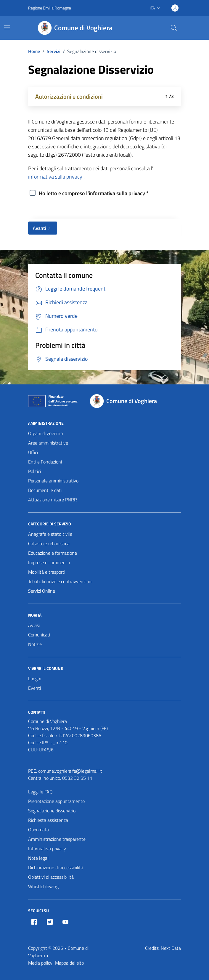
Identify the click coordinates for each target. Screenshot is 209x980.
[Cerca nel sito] (174, 28)
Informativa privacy (47, 849)
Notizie (35, 644)
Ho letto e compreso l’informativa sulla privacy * (94, 193)
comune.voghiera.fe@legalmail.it (70, 771)
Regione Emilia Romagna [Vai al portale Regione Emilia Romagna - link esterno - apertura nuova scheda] (50, 8)
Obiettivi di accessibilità (51, 877)
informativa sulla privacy (55, 177)
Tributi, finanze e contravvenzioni (60, 581)
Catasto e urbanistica (49, 543)
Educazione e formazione (53, 553)
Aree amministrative (48, 443)
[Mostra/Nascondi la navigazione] (7, 27)
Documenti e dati (45, 490)
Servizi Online (42, 591)
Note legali (39, 858)
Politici (34, 471)
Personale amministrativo (53, 481)
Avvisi (34, 625)
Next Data (171, 948)
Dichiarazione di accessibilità (56, 867)
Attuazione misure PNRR (53, 500)
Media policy (40, 963)
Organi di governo (45, 433)
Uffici (33, 452)
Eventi (34, 688)
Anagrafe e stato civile (50, 534)
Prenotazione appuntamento (56, 801)
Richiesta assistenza (48, 820)
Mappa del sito (69, 963)
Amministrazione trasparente (57, 839)
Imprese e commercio (49, 562)
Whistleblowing (43, 886)
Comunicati (39, 635)
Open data (38, 830)
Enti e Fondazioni (45, 462)
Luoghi (35, 679)
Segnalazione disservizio (52, 811)
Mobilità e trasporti (47, 572)
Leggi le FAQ (40, 792)
